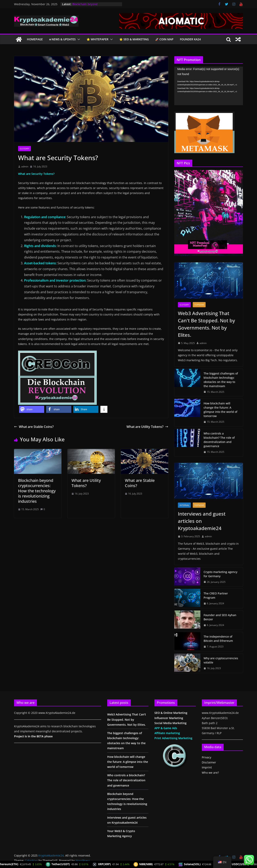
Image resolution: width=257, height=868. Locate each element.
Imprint (207, 767)
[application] (209, 86)
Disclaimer (209, 762)
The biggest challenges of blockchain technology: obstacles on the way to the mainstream (221, 380)
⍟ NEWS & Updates (62, 39)
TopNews (199, 305)
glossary (24, 149)
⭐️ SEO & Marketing (134, 39)
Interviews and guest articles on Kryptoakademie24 (202, 521)
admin (25, 166)
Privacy (207, 757)
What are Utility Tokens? (147, 427)
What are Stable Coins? (34, 427)
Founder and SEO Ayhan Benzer (220, 617)
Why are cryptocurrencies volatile (221, 660)
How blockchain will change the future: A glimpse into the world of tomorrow (220, 410)
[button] (78, 39)
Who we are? (210, 773)
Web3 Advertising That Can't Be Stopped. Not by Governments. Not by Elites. (206, 324)
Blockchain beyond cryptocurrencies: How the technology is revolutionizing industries (37, 491)
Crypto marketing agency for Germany (220, 574)
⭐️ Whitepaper (97, 39)
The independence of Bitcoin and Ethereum (218, 639)
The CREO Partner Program (216, 595)
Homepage (35, 39)
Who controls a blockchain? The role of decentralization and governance (219, 440)
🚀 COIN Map (164, 39)
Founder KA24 (190, 39)
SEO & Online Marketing (171, 713)
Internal (184, 505)
